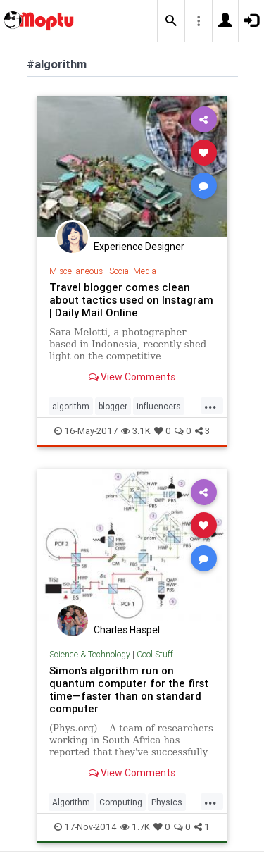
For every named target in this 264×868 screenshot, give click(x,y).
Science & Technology (90, 654)
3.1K (136, 431)
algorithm (71, 406)
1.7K (135, 827)
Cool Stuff (155, 654)
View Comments (132, 377)
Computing (121, 802)
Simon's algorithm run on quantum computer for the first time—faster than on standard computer (129, 689)
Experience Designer (139, 247)
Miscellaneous (76, 271)
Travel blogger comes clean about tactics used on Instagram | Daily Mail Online (131, 300)
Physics (167, 802)
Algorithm (71, 802)
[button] (171, 21)
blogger (113, 406)
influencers (159, 406)
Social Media (133, 271)
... (210, 405)
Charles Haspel (127, 630)
